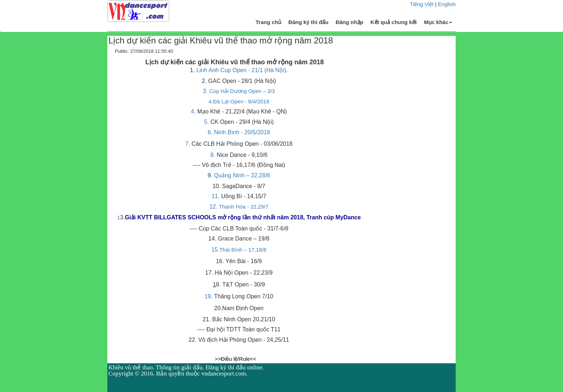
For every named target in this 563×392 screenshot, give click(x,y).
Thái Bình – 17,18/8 (243, 250)
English (447, 4)
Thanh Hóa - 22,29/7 (244, 207)
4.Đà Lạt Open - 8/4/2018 (239, 101)
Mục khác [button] (438, 22)
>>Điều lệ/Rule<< (236, 359)
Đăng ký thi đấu (308, 22)
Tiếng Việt (422, 4)
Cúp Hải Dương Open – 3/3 (242, 91)
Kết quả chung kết (394, 22)
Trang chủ (269, 22)
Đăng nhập (350, 22)
